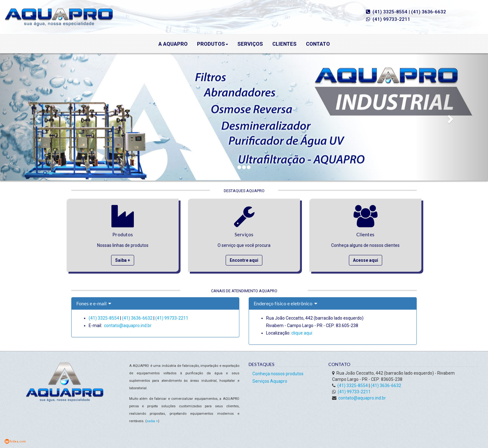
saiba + (152, 421)
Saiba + (123, 260)
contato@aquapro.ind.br (128, 326)
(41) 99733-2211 (391, 19)
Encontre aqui (244, 260)
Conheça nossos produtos (278, 374)
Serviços (250, 44)
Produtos (213, 44)
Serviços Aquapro (270, 381)
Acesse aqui (366, 260)
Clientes (284, 44)
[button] (37, 117)
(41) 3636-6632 (429, 12)
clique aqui (302, 333)
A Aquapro (173, 44)
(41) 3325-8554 (390, 12)
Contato (318, 44)
